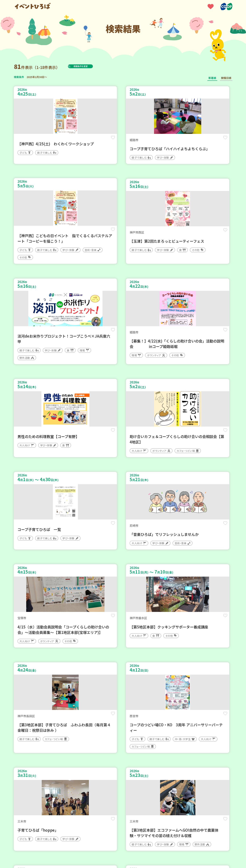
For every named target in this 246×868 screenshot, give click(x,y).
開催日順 (226, 78)
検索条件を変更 (89, 66)
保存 (74, 140)
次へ (145, 758)
